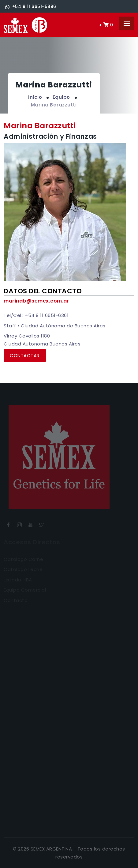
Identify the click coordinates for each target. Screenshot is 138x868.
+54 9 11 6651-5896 (31, 6)
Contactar (25, 355)
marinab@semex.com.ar (36, 301)
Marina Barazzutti (54, 105)
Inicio (35, 97)
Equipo (61, 97)
